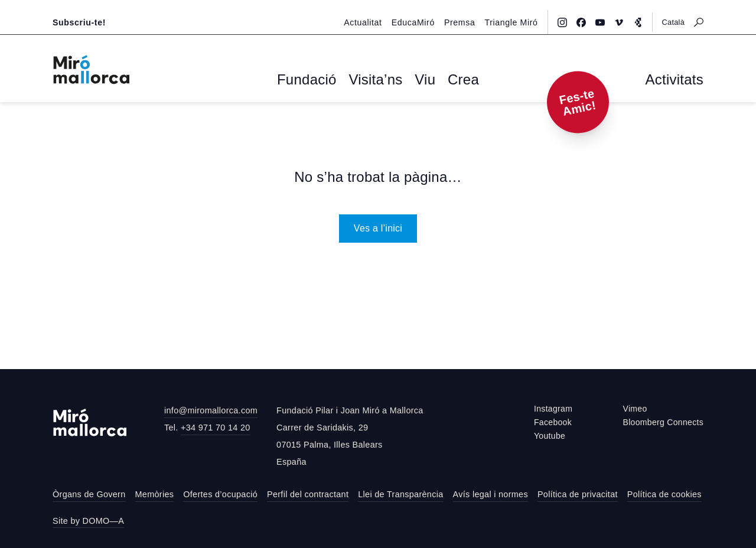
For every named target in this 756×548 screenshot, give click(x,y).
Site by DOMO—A (88, 518)
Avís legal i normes (491, 492)
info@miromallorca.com (211, 409)
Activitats (681, 81)
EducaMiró (423, 10)
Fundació (319, 81)
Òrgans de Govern (89, 492)
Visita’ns (375, 81)
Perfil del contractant (308, 492)
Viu (416, 81)
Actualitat (377, 10)
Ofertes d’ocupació (220, 492)
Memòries (155, 492)
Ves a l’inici (378, 226)
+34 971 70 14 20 (216, 425)
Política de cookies (664, 492)
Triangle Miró (514, 10)
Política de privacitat (578, 492)
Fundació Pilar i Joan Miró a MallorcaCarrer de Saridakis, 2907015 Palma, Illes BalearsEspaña (350, 434)
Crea (448, 81)
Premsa (466, 10)
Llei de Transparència (400, 492)
